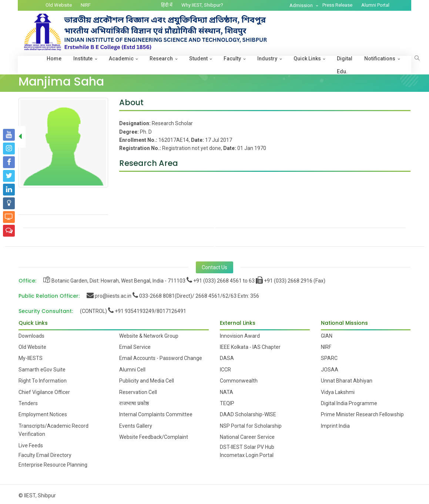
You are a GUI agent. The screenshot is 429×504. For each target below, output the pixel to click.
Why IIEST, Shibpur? (202, 5)
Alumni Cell (132, 370)
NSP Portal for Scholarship (251, 426)
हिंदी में (167, 5)
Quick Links (307, 59)
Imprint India (335, 426)
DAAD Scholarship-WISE (248, 414)
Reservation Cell (138, 392)
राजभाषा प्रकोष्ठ (134, 403)
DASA (227, 358)
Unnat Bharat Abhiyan (347, 381)
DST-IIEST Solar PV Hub (247, 447)
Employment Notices (43, 414)
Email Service (135, 347)
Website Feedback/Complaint (154, 437)
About (131, 102)
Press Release (337, 5)
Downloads (31, 336)
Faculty (232, 59)
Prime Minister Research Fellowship (362, 414)
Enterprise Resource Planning (53, 465)
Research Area (149, 163)
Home (54, 59)
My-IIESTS (31, 358)
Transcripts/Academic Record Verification (53, 430)
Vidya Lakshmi (338, 392)
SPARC (329, 358)
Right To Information (43, 381)
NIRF (86, 5)
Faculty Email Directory (45, 455)
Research (161, 59)
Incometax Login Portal (247, 455)
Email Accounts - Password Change (161, 358)
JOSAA (330, 370)
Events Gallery (136, 426)
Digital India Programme (349, 403)
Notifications (380, 59)
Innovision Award (240, 336)
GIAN (327, 336)
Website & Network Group (149, 336)
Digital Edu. (345, 65)
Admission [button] (302, 5)
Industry (267, 59)
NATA (227, 392)
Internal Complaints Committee (156, 414)
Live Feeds (31, 445)
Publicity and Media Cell (147, 381)
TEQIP (227, 403)
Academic (121, 59)
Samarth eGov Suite (42, 370)
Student (198, 59)
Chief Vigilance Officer (44, 392)
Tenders (28, 403)
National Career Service (247, 437)
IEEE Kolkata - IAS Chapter (250, 347)
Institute (83, 59)
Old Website (59, 5)
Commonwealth (239, 381)
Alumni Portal (375, 5)
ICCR (225, 370)
